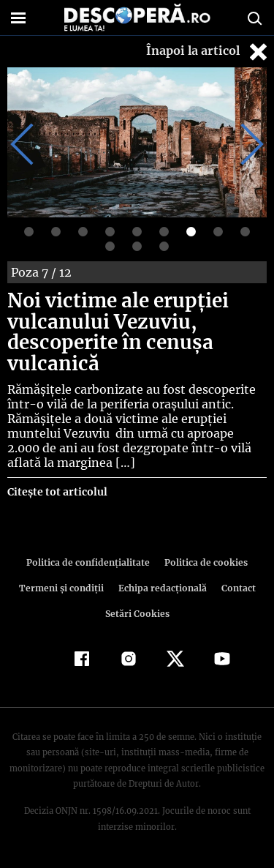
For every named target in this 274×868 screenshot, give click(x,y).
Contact (236, 588)
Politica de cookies (204, 562)
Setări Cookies (137, 614)
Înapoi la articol (208, 52)
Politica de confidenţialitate (91, 562)
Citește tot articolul (57, 492)
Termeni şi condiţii (63, 588)
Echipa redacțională (161, 588)
